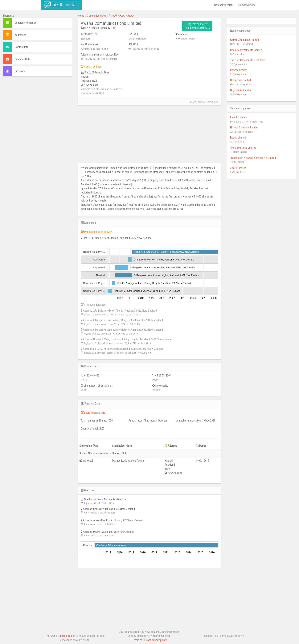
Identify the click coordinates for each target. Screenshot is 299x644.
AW (115, 16)
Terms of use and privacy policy (150, 640)
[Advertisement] (37, 107)
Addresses (20, 35)
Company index (247, 5)
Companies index (96, 16)
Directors (20, 71)
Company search (223, 5)
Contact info (22, 47)
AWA (122, 16)
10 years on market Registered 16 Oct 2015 (197, 26)
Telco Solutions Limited (243, 148)
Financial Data (23, 59)
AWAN (131, 16)
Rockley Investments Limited (246, 50)
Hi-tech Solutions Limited (244, 127)
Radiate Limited (239, 70)
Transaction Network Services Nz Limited (253, 158)
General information (25, 23)
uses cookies (68, 636)
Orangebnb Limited (240, 80)
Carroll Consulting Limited (244, 40)
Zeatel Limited (238, 168)
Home (81, 16)
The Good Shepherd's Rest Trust (248, 60)
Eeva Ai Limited (239, 117)
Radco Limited (238, 138)
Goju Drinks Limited (241, 90)
